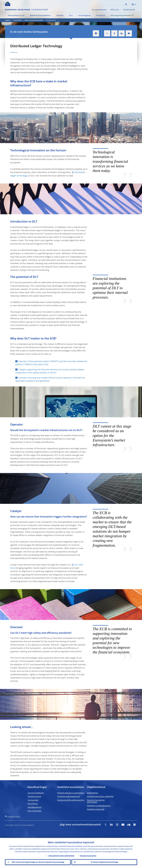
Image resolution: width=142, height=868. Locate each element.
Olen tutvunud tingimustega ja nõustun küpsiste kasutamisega (38, 862)
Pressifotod (33, 804)
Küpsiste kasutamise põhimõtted (96, 801)
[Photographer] (140, 141)
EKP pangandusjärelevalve (122, 15)
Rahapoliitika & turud (16, 15)
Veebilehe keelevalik (96, 809)
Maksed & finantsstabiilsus (40, 15)
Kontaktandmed (35, 807)
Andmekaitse (92, 793)
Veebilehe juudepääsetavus (99, 806)
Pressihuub (101, 15)
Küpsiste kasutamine (88, 855)
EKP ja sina (115, 10)
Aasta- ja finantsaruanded (34, 20)
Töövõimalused (129, 10)
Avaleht (8, 20)
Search (126, 4)
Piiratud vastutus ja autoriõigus (71, 793)
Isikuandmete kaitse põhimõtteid (61, 855)
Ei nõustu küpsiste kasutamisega (104, 862)
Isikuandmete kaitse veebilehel (100, 796)
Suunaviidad (33, 800)
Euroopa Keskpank (99, 10)
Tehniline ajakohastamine (68, 796)
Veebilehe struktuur (13, 816)
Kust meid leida (34, 811)
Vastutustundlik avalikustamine (71, 800)
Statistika (60, 15)
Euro (71, 15)
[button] (130, 4)
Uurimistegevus (84, 15)
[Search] (114, 4)
